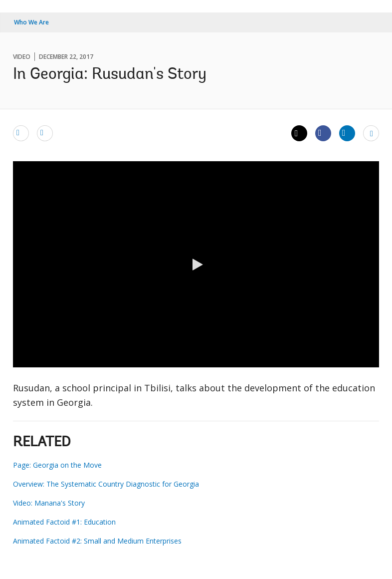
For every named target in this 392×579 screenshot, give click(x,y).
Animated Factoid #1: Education (64, 522)
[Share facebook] (323, 133)
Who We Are (31, 22)
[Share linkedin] (347, 133)
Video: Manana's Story (49, 503)
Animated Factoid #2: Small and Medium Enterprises (97, 541)
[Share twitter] (299, 133)
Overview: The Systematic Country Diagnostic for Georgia (106, 484)
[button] (196, 265)
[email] (21, 133)
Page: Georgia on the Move (57, 465)
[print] (45, 133)
